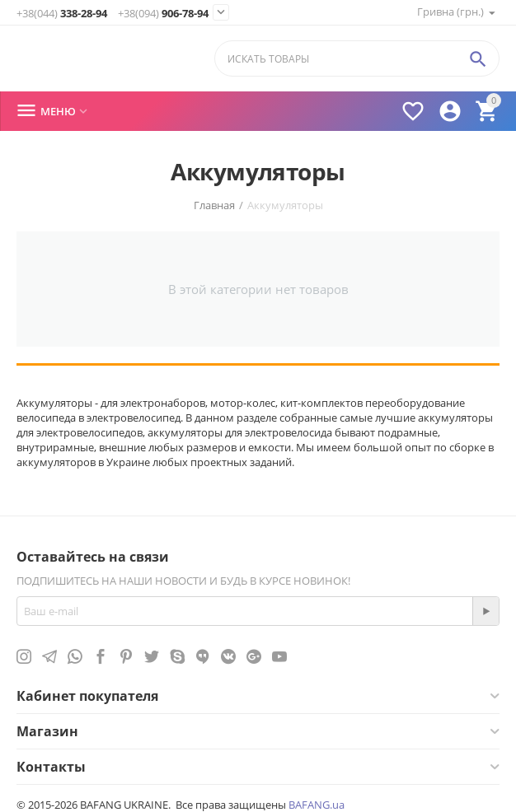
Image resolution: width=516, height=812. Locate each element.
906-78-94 (163, 14)
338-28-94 (62, 14)
